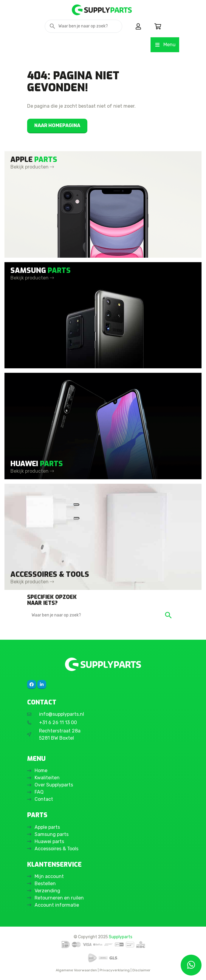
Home (41, 770)
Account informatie (57, 905)
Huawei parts (49, 841)
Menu (165, 45)
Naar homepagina (57, 125)
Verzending (47, 891)
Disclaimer (141, 970)
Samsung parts (52, 834)
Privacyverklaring (115, 970)
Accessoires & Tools (56, 849)
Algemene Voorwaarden (76, 970)
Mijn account (49, 876)
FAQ (39, 792)
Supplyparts (121, 937)
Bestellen (45, 884)
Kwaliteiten (47, 778)
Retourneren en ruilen (59, 898)
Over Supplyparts (54, 785)
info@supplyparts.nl (62, 714)
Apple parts (47, 827)
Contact (44, 799)
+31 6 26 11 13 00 (58, 722)
